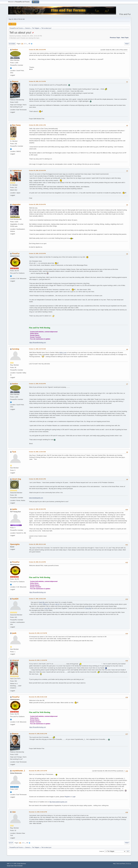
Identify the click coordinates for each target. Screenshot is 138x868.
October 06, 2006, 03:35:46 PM (37, 204)
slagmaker (16, 204)
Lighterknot (17, 171)
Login (74, 797)
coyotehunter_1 (18, 771)
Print (127, 44)
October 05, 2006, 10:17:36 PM (37, 81)
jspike (15, 509)
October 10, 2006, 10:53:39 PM (37, 253)
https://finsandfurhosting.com (38, 343)
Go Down (12, 44)
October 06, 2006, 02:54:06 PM (37, 170)
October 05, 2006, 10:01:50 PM (37, 50)
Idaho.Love (63, 352)
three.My (88, 608)
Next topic (125, 38)
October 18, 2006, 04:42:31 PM (37, 479)
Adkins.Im (46, 604)
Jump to (102, 851)
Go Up (11, 843)
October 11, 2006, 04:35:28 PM (37, 384)
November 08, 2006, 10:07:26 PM (38, 771)
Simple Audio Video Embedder (15, 866)
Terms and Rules (121, 864)
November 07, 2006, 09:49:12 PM (38, 734)
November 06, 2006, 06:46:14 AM (38, 697)
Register (67, 797)
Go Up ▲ (129, 864)
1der (14, 812)
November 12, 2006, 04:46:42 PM (38, 812)
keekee (15, 50)
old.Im (57, 604)
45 (29, 44)
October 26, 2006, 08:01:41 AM (37, 544)
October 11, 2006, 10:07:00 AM (37, 349)
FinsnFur (16, 254)
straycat (15, 660)
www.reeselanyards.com (36, 498)
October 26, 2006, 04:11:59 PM (37, 562)
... (28, 44)
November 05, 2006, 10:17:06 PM (38, 633)
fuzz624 (15, 599)
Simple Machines (21, 864)
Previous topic (115, 38)
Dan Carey (16, 125)
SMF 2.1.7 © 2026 (12, 864)
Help (114, 864)
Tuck (14, 452)
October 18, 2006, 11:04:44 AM (37, 452)
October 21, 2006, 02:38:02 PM (37, 509)
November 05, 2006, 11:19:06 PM (38, 660)
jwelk (14, 633)
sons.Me (47, 608)
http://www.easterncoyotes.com (58, 802)
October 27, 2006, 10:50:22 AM (37, 599)
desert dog (16, 479)
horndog (16, 349)
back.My (42, 602)
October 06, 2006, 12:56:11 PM (37, 125)
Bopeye (15, 81)
